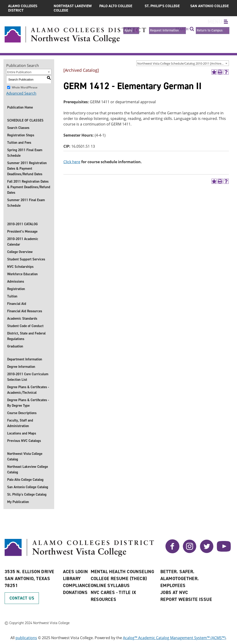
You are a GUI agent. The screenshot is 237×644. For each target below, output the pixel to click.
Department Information (25, 359)
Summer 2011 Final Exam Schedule (26, 203)
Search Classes (18, 128)
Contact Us (22, 598)
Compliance (77, 585)
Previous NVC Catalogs (24, 441)
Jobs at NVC (174, 592)
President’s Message (22, 231)
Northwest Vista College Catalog (25, 456)
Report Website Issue (186, 599)
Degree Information (21, 367)
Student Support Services (26, 259)
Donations (75, 592)
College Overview (20, 252)
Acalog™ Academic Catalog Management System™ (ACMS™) (174, 638)
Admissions (16, 281)
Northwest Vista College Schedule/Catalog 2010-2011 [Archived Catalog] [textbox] (183, 63)
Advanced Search (21, 93)
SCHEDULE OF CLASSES (25, 120)
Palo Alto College (116, 6)
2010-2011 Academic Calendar (23, 242)
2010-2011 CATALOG (22, 224)
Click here (72, 162)
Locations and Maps (22, 433)
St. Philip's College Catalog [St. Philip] (27, 494)
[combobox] (183, 63)
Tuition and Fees (19, 143)
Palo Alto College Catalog (25, 480)
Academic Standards (22, 319)
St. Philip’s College (162, 6)
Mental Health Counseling (123, 572)
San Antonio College (209, 6)
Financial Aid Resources (25, 311)
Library (72, 578)
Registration (16, 289)
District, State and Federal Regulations (26, 336)
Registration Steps (21, 135)
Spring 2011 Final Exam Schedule (25, 153)
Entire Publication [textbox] (19, 72)
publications (26, 638)
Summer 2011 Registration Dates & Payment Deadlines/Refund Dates (27, 169)
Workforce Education (22, 274)
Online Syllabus (110, 585)
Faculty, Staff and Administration (20, 423)
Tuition (12, 296)
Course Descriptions (22, 413)
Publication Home (20, 107)
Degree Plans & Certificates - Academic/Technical (28, 390)
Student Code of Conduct (25, 326)
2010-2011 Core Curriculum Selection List (28, 377)
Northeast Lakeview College (73, 8)
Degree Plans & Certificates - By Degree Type (28, 403)
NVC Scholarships (20, 267)
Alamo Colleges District (23, 8)
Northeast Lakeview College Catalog (28, 469)
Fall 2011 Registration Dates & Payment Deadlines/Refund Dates (29, 187)
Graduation (15, 346)
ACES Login (75, 572)
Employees (173, 585)
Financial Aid (17, 304)
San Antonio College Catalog (28, 487)
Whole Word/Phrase (25, 87)
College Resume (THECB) (119, 578)
